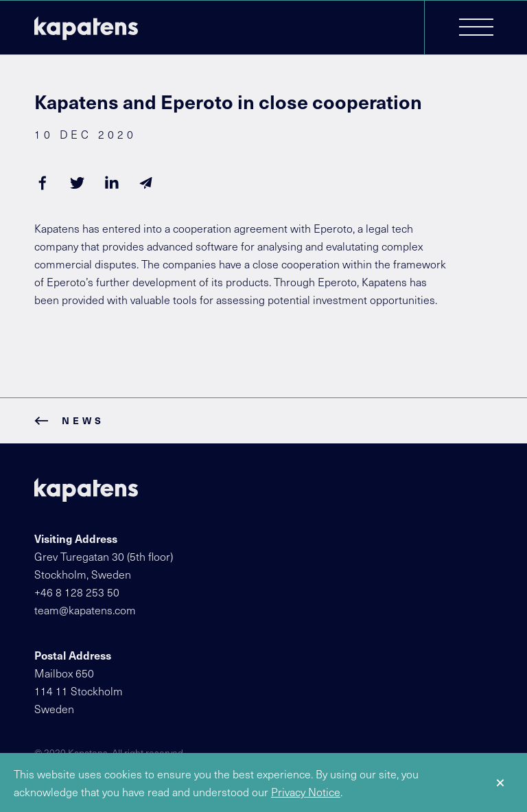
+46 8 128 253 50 (77, 592)
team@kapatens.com (85, 610)
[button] (476, 28)
